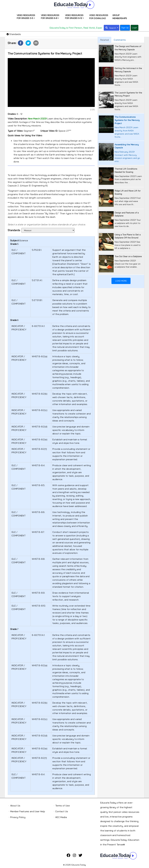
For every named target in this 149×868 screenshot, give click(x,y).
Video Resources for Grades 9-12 (74, 17)
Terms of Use (62, 806)
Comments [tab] (120, 40)
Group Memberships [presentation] (120, 17)
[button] (21, 43)
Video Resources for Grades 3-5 (26, 17)
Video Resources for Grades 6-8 (50, 17)
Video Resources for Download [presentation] (99, 17)
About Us (15, 806)
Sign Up (125, 28)
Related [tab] (105, 40)
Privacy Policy (18, 817)
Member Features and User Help (28, 811)
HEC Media (61, 817)
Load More (121, 281)
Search (113, 28)
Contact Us (62, 811)
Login (135, 28)
